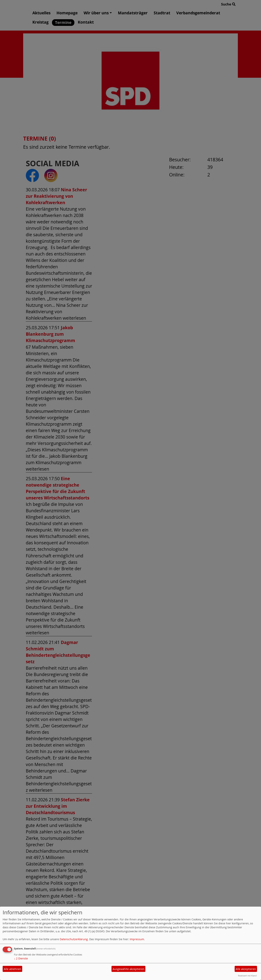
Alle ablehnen (13, 969)
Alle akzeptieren (246, 969)
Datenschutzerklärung (74, 939)
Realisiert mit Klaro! (247, 976)
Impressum (137, 939)
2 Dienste (21, 958)
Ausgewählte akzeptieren (129, 969)
